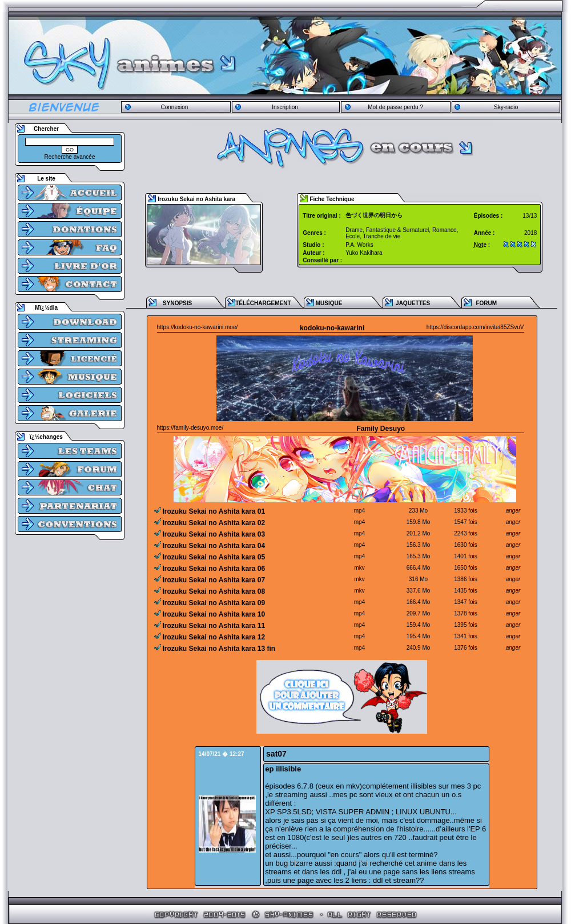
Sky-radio (506, 107)
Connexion (174, 107)
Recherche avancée (70, 157)
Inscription (285, 107)
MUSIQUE (329, 303)
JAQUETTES (413, 303)
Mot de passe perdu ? (395, 107)
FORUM (486, 303)
